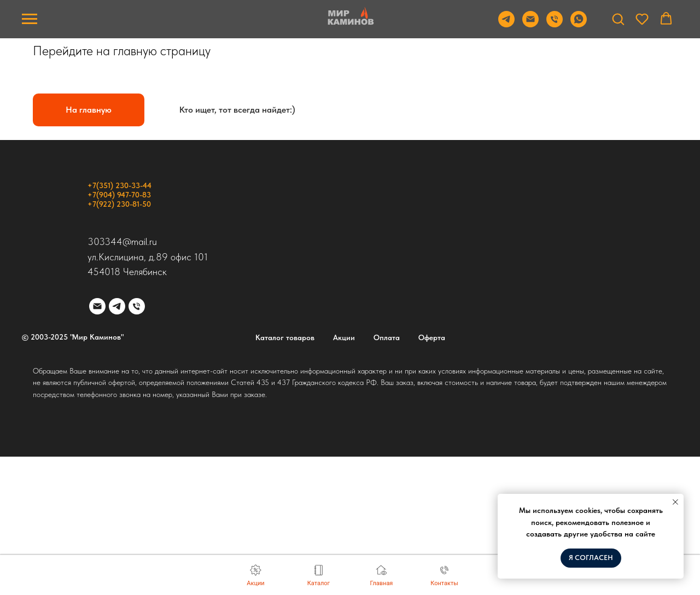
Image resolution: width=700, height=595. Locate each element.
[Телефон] (555, 24)
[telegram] (117, 306)
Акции (344, 337)
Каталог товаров (285, 337)
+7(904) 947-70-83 (119, 195)
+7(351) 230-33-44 (119, 185)
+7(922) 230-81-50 (119, 204)
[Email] (530, 24)
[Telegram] (506, 24)
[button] (618, 19)
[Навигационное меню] (30, 19)
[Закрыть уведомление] (675, 502)
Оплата (387, 337)
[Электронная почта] (97, 306)
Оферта (432, 337)
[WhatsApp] (579, 24)
